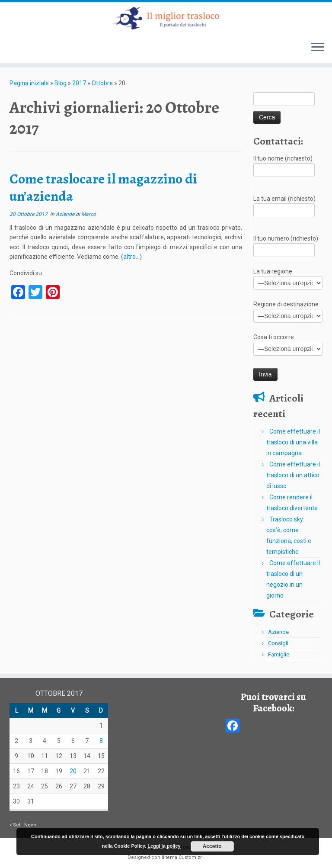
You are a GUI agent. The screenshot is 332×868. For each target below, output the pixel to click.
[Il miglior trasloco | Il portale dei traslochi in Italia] (166, 18)
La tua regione (288, 278)
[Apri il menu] (318, 48)
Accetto (212, 846)
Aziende (66, 214)
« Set (15, 825)
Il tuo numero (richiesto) (286, 245)
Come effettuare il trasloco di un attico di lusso (293, 475)
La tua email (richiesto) (284, 205)
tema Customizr (184, 857)
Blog (61, 83)
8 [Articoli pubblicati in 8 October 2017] (101, 741)
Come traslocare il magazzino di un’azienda (103, 187)
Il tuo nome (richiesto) (284, 165)
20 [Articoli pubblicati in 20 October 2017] (73, 771)
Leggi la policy (164, 846)
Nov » (30, 825)
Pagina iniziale (29, 83)
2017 (79, 83)
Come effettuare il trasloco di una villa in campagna (293, 442)
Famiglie (279, 654)
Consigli (278, 643)
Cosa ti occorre (288, 344)
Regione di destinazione (288, 311)
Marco (89, 214)
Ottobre (102, 83)
